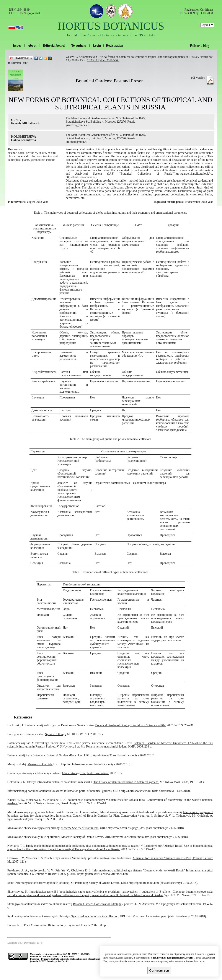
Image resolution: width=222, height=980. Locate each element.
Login (97, 46)
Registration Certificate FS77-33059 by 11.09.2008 (196, 11)
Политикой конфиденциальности (173, 958)
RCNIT (42, 961)
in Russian (15, 63)
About (32, 46)
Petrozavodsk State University (55, 959)
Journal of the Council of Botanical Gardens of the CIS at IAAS (111, 35)
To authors (79, 46)
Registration (115, 46)
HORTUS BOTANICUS (111, 26)
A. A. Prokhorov (66, 956)
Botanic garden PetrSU (58, 961)
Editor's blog (200, 46)
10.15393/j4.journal (28, 13)
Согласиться (159, 970)
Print (25, 63)
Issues (17, 46)
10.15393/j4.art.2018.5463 (103, 60)
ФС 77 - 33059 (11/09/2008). (77, 954)
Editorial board (54, 46)
